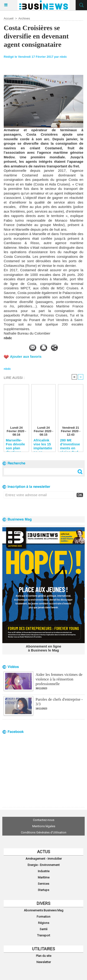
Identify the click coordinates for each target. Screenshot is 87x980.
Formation (43, 917)
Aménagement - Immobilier (44, 859)
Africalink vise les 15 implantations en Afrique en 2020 (43, 444)
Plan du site (44, 956)
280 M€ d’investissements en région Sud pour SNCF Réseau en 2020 (70, 444)
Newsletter (44, 962)
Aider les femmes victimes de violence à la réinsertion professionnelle (59, 679)
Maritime (44, 877)
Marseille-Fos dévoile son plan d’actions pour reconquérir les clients (15, 444)
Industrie (44, 871)
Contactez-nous (44, 820)
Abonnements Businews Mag (44, 910)
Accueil (9, 18)
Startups (43, 890)
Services (43, 884)
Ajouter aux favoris (26, 356)
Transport (44, 935)
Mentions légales (44, 826)
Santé (43, 929)
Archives (24, 18)
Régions (44, 923)
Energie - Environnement (44, 865)
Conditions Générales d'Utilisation (44, 832)
